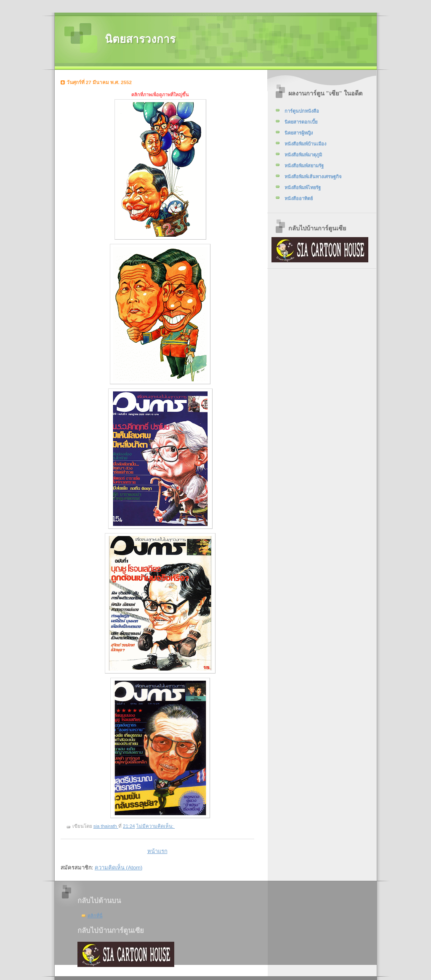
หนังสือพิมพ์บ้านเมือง (305, 144)
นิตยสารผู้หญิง (299, 133)
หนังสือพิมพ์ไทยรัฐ (303, 188)
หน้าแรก (157, 851)
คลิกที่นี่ (95, 916)
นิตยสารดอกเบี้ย (301, 122)
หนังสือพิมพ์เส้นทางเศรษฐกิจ (313, 177)
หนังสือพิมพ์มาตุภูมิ (303, 155)
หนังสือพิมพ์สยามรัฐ (304, 166)
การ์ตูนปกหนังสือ (302, 111)
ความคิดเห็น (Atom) (119, 868)
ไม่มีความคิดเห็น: (156, 826)
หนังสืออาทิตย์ (299, 198)
